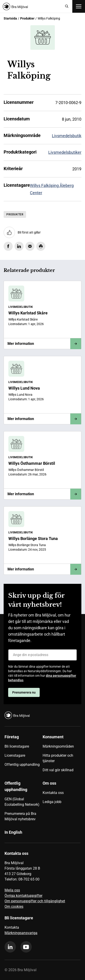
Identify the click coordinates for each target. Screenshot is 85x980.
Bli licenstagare (17, 746)
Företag (12, 737)
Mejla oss (12, 890)
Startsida (10, 18)
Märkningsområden (58, 746)
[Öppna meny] (79, 6)
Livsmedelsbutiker (65, 152)
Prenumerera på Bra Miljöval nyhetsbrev (20, 816)
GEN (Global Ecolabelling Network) (22, 802)
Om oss (49, 783)
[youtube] (26, 947)
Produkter (27, 18)
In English (13, 832)
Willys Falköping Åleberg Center (52, 189)
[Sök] (67, 6)
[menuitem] (24, 755)
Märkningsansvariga (21, 933)
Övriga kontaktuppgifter (23, 896)
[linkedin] (10, 947)
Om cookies (14, 907)
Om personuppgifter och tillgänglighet (35, 901)
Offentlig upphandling (22, 765)
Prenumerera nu (24, 692)
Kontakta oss (53, 793)
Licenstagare (15, 755)
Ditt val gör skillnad (58, 770)
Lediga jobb (52, 802)
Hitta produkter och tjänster (58, 758)
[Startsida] (32, 6)
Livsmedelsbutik (67, 136)
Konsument (53, 737)
